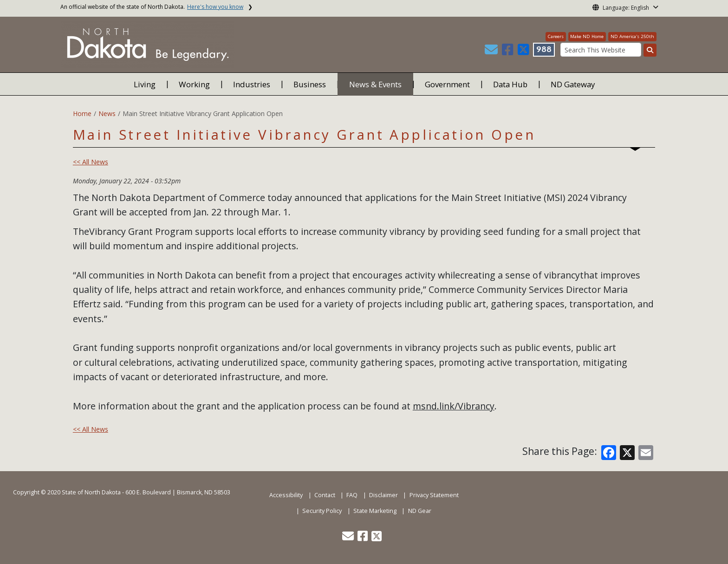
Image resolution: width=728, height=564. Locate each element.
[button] (492, 52)
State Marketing (375, 511)
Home (82, 113)
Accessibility (286, 495)
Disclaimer (383, 495)
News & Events (375, 84)
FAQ (352, 495)
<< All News (91, 162)
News (107, 113)
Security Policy (322, 511)
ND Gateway (573, 84)
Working (194, 84)
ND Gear (420, 511)
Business (310, 84)
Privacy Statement (434, 495)
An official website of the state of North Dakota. (152, 7)
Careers (556, 36)
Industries (252, 84)
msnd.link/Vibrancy (454, 406)
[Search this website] (650, 50)
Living (145, 84)
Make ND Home (587, 36)
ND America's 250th (632, 36)
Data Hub (510, 84)
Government (447, 84)
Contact (325, 495)
